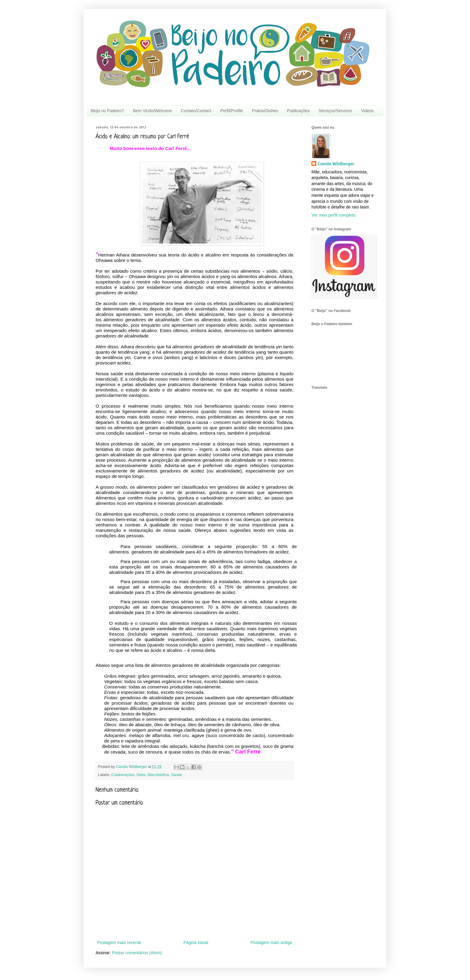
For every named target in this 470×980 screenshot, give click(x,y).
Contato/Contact (196, 111)
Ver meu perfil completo (333, 215)
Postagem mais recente (119, 943)
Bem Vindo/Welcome (153, 111)
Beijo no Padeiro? (107, 111)
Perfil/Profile (232, 111)
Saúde (177, 775)
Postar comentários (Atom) (137, 953)
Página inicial (196, 943)
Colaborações (123, 775)
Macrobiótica (158, 775)
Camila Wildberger (336, 164)
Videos (367, 111)
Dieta (141, 775)
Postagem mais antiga (271, 943)
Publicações (299, 111)
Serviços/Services (335, 111)
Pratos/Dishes (265, 111)
